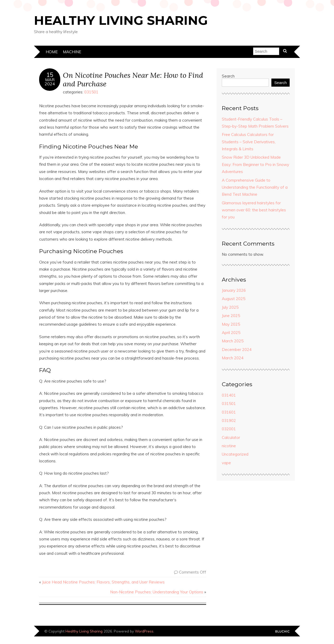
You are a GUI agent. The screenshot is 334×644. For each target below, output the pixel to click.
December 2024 (237, 350)
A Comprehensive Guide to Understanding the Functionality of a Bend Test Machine (255, 187)
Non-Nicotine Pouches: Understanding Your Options (157, 592)
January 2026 (234, 290)
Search (228, 76)
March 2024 (233, 358)
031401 (229, 395)
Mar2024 (50, 82)
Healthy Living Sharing (121, 20)
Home (52, 52)
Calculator (231, 437)
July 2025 (230, 307)
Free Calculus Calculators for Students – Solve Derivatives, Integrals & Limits (249, 142)
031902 (229, 421)
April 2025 (231, 333)
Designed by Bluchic (282, 632)
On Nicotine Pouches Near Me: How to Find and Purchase (133, 79)
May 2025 (231, 324)
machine (72, 52)
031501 (91, 92)
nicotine (229, 446)
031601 (229, 412)
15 (50, 75)
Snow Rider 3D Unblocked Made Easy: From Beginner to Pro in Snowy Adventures (255, 164)
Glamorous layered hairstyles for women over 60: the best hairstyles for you (254, 210)
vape (226, 463)
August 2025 (234, 299)
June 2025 (231, 316)
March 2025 (233, 341)
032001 (229, 429)
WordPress (144, 631)
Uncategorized (235, 454)
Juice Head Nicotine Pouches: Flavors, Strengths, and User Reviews (103, 582)
